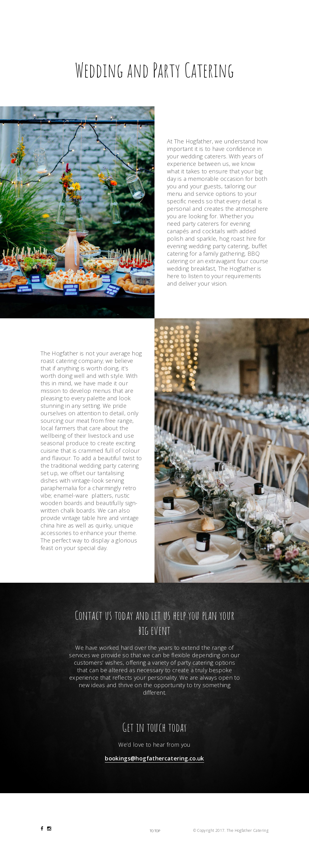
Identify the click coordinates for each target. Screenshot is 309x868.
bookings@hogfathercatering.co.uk (154, 758)
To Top (155, 831)
